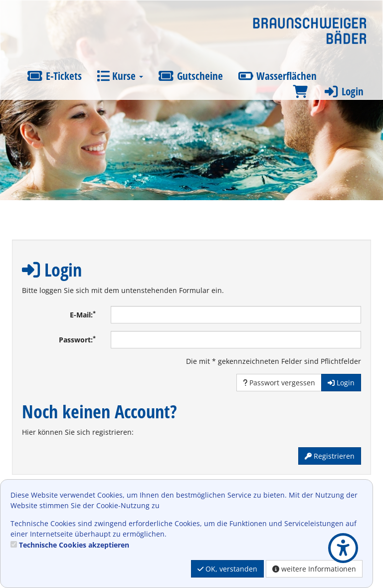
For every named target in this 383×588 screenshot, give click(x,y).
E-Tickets (54, 76)
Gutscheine (191, 76)
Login (343, 91)
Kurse (120, 76)
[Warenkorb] (300, 92)
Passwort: (77, 339)
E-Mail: (83, 314)
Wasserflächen (278, 76)
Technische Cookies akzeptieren (74, 545)
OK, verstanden (227, 569)
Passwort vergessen (279, 383)
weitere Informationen (314, 569)
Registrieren (330, 456)
